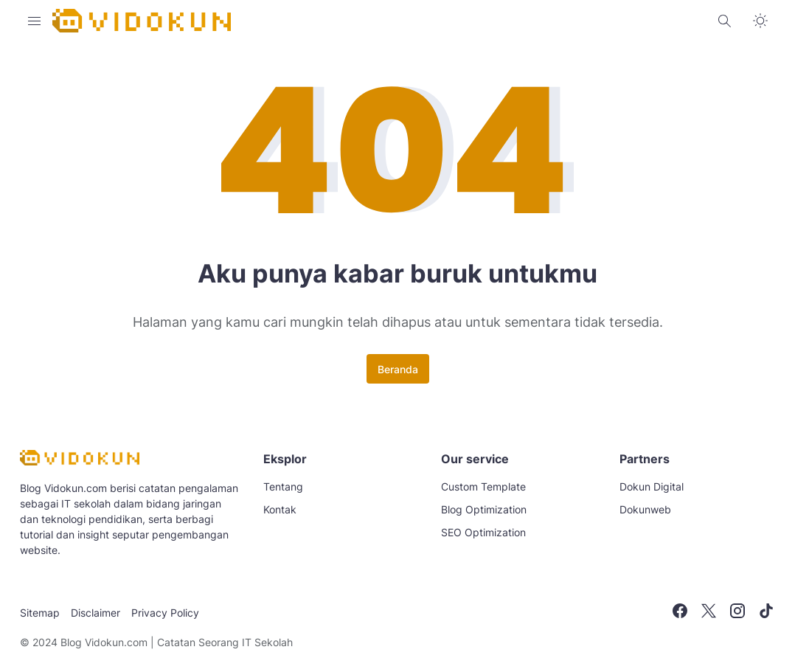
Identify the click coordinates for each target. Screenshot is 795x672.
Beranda (398, 369)
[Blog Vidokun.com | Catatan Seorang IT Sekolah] (80, 461)
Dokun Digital (652, 486)
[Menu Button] (35, 21)
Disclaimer (96, 613)
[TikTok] (766, 611)
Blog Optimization (484, 509)
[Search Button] (725, 21)
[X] (709, 611)
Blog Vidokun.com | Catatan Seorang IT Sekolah (177, 642)
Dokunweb (645, 509)
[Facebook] (680, 611)
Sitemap (40, 613)
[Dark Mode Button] (760, 21)
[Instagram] (737, 611)
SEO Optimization (483, 532)
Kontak (280, 509)
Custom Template (483, 486)
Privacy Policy (165, 613)
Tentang (283, 486)
